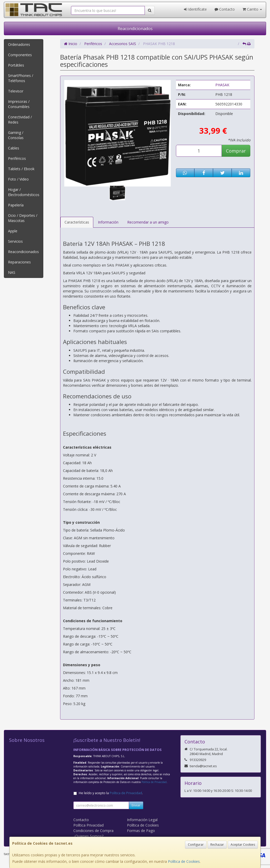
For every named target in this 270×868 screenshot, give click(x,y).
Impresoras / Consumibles (19, 104)
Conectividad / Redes (20, 120)
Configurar (196, 845)
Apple (13, 231)
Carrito (252, 9)
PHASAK (222, 85)
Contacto (225, 9)
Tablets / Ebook (21, 169)
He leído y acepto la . (111, 793)
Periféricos (17, 158)
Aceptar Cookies (243, 845)
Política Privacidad (88, 825)
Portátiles (16, 65)
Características (77, 222)
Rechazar (217, 845)
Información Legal (142, 820)
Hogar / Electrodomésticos (24, 192)
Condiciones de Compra (93, 831)
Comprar (236, 151)
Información (108, 222)
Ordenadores (19, 44)
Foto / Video (18, 179)
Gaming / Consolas (16, 135)
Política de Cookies (184, 861)
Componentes (20, 55)
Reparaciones (19, 262)
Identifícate (195, 9)
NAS (12, 272)
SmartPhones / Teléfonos (21, 78)
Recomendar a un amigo (148, 222)
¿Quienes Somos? (88, 836)
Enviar (136, 805)
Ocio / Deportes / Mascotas (23, 218)
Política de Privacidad (154, 782)
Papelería (16, 205)
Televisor (16, 91)
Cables (14, 148)
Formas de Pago (141, 831)
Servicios (15, 241)
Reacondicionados (135, 28)
